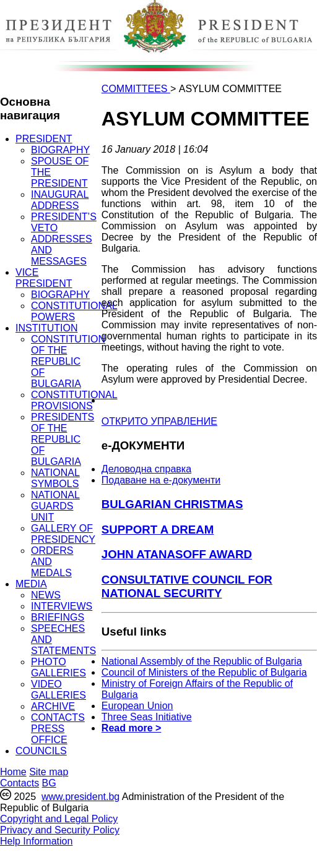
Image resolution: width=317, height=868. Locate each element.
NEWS (46, 595)
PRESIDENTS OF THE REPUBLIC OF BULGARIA (63, 439)
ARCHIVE (53, 706)
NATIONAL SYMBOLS (55, 478)
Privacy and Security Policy (60, 830)
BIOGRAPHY (60, 150)
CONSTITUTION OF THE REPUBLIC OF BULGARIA (68, 361)
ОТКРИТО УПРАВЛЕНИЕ (159, 421)
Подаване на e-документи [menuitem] (161, 480)
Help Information (36, 841)
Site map (49, 772)
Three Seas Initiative (147, 717)
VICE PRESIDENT (44, 278)
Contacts (20, 783)
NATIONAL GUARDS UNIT (55, 506)
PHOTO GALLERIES (59, 667)
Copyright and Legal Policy (59, 819)
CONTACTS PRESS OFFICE (58, 729)
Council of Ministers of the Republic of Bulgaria (204, 672)
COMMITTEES (136, 89)
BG (49, 783)
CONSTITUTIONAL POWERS (74, 311)
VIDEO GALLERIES (59, 690)
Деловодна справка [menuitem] (146, 469)
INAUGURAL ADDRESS (60, 200)
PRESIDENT (44, 139)
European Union (137, 706)
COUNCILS (41, 751)
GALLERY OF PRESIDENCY (63, 534)
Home (13, 772)
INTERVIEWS (62, 606)
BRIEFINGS (58, 617)
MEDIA (31, 584)
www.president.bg (80, 797)
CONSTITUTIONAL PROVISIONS (74, 400)
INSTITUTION (46, 328)
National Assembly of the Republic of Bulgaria (202, 661)
